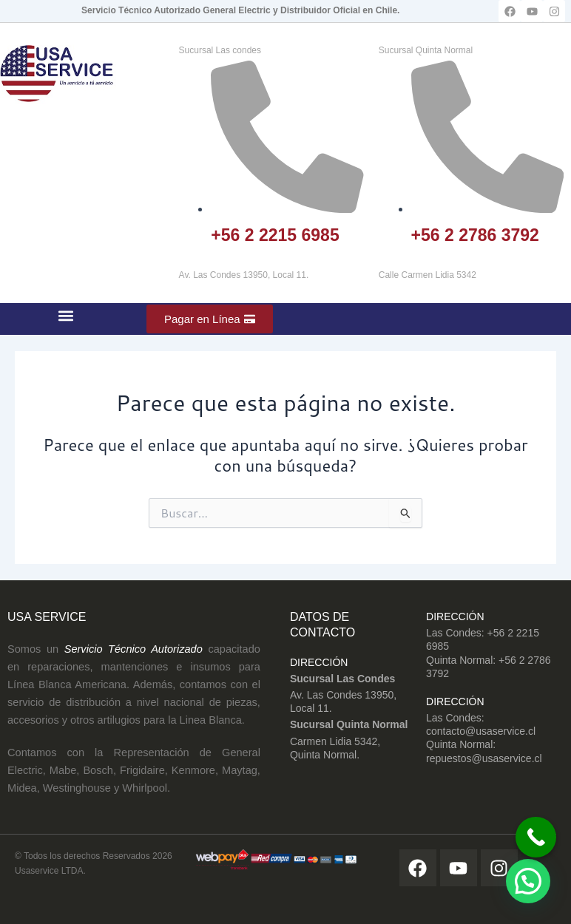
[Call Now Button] (536, 837)
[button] (66, 315)
